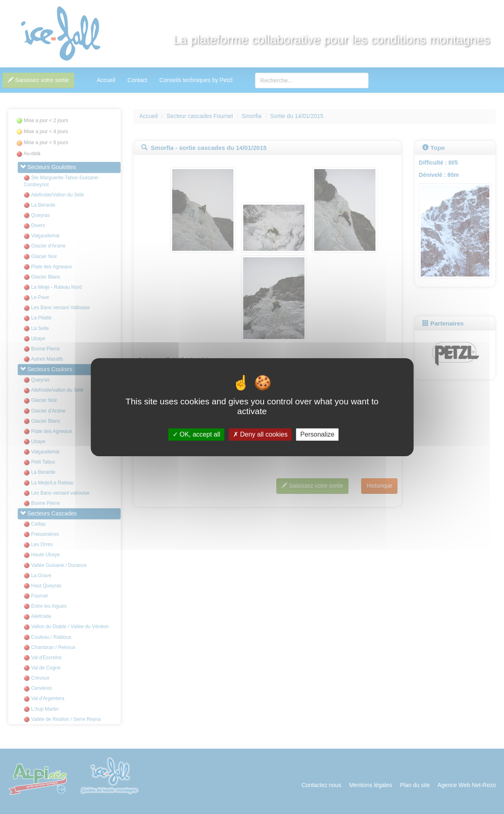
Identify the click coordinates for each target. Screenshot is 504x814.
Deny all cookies (260, 434)
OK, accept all (196, 434)
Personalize (317, 434)
